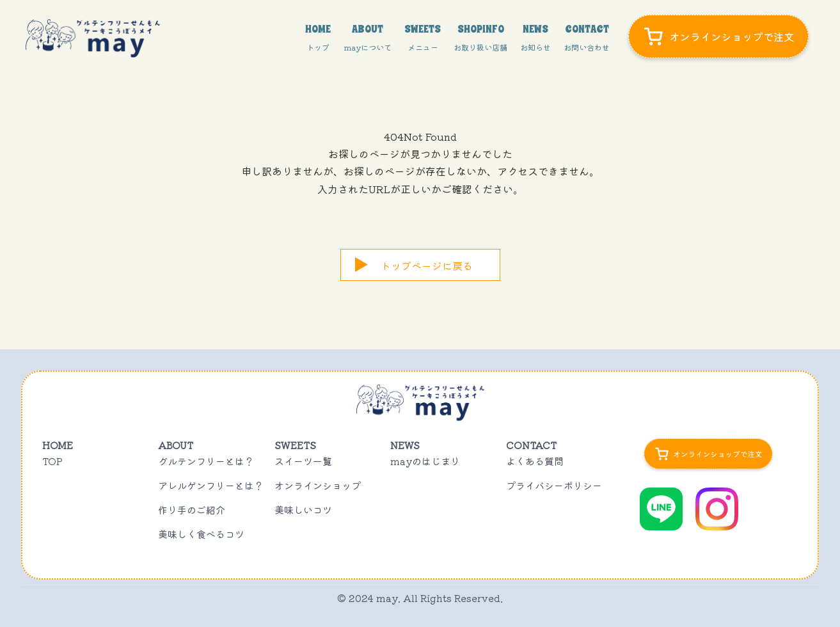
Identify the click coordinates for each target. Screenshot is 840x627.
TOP (52, 461)
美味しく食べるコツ (201, 534)
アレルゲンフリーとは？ (211, 485)
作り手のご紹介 (192, 510)
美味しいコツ (303, 510)
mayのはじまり (425, 461)
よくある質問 (535, 461)
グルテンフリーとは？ (206, 461)
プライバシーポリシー (554, 485)
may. (388, 598)
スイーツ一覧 (303, 461)
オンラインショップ (318, 485)
